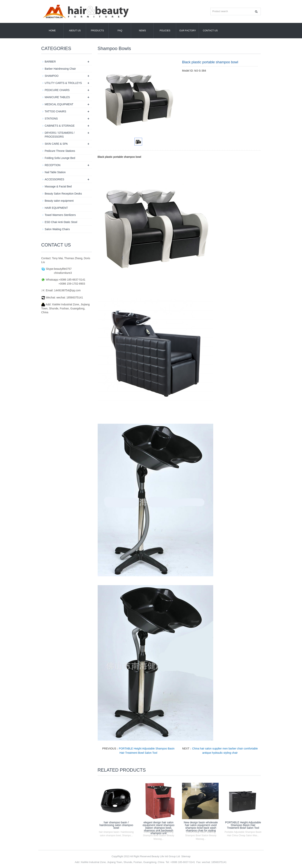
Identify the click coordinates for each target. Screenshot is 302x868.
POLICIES (165, 31)
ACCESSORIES (54, 179)
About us (75, 31)
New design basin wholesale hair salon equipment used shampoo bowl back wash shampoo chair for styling (201, 826)
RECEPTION (53, 165)
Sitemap (186, 856)
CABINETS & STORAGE (60, 126)
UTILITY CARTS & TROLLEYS (63, 83)
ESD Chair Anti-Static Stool (61, 222)
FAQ (120, 31)
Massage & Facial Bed (58, 186)
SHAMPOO (52, 76)
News (143, 31)
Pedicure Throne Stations (60, 151)
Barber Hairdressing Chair (60, 69)
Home (52, 31)
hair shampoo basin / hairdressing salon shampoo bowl (116, 825)
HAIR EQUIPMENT (56, 208)
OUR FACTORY (188, 31)
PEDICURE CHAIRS (57, 90)
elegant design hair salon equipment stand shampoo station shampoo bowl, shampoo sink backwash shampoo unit (159, 828)
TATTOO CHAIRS (55, 111)
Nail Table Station (55, 172)
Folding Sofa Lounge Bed (60, 158)
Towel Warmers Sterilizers (60, 215)
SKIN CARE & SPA (56, 144)
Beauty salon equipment (59, 201)
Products (97, 31)
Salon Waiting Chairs (57, 229)
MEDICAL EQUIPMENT (59, 104)
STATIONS (51, 119)
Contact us (210, 31)
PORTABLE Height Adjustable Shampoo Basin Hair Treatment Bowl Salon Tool (243, 825)
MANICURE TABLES (57, 97)
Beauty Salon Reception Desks (63, 194)
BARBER (50, 62)
